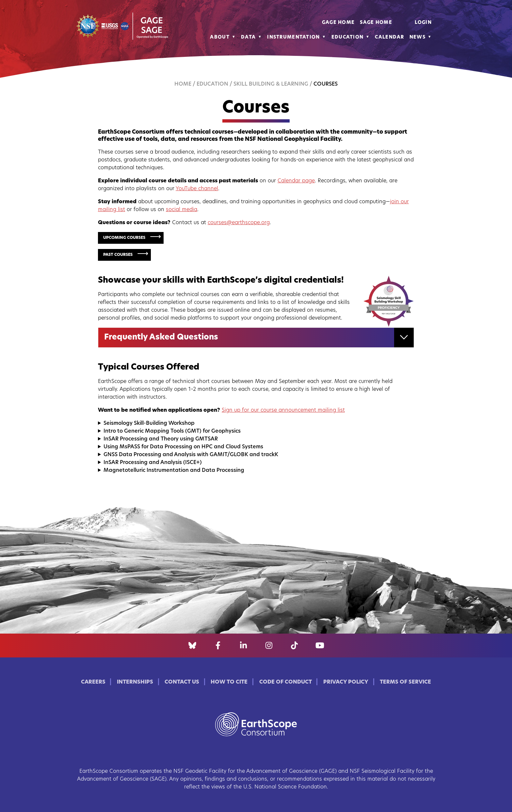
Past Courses (118, 255)
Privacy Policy (346, 682)
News (417, 37)
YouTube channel (197, 189)
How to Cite (229, 682)
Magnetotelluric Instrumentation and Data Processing (174, 471)
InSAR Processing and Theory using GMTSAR (161, 439)
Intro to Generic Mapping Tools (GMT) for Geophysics (172, 431)
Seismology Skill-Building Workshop (149, 423)
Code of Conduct (286, 682)
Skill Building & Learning (271, 84)
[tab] (256, 338)
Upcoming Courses (124, 238)
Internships (135, 682)
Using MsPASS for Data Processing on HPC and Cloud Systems (183, 447)
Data (248, 37)
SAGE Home (376, 23)
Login (423, 23)
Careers (93, 682)
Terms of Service (405, 682)
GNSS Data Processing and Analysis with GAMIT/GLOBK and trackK (191, 455)
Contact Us (182, 682)
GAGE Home (338, 23)
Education (348, 37)
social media (182, 210)
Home (183, 84)
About (220, 37)
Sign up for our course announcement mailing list (283, 410)
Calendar (389, 37)
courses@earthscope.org (239, 223)
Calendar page (296, 181)
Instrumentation (293, 37)
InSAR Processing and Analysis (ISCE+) (153, 463)
